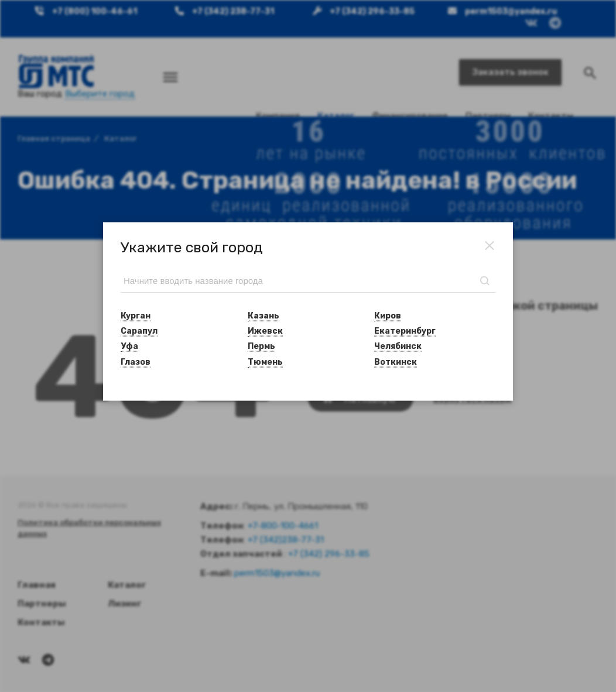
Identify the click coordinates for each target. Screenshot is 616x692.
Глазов (136, 362)
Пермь (261, 346)
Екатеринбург (405, 331)
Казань (263, 315)
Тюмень (265, 362)
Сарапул (139, 331)
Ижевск (265, 331)
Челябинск (398, 346)
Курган (136, 315)
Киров (388, 315)
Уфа (129, 346)
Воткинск (396, 362)
